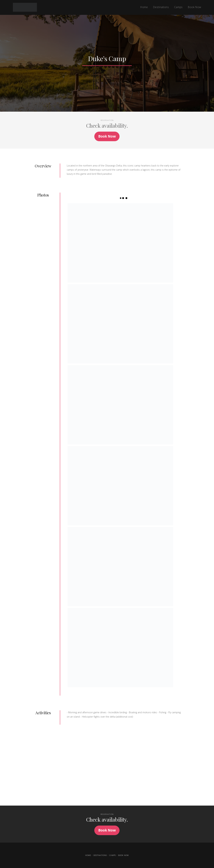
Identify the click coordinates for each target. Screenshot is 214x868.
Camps (113, 855)
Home (88, 855)
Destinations (100, 855)
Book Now (123, 855)
